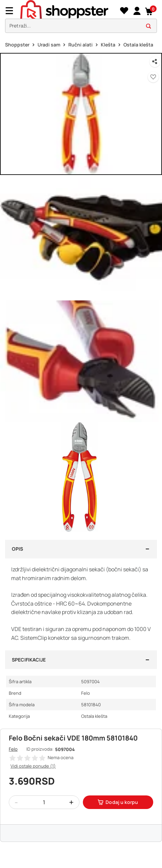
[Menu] (12, 11)
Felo (13, 749)
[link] (137, 11)
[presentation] (81, 18)
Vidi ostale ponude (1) (33, 766)
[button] (149, 11)
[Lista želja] (124, 11)
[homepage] (64, 10)
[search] (81, 26)
